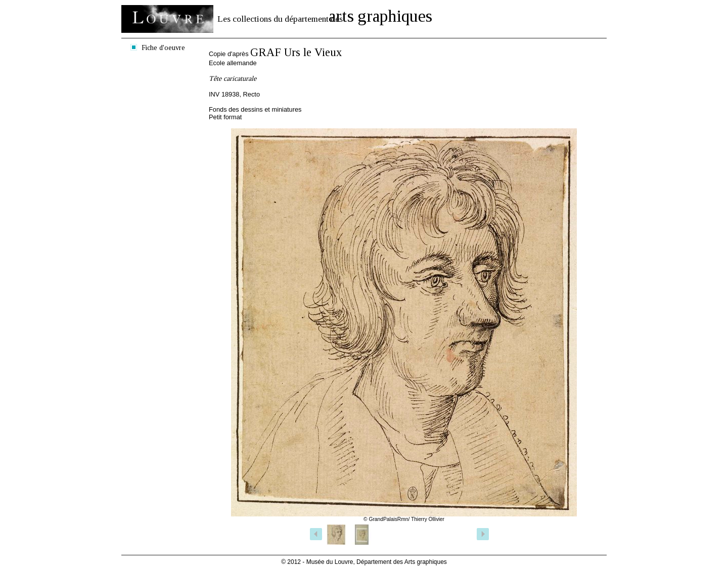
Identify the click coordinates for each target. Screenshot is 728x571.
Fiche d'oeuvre (163, 47)
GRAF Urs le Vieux (296, 52)
